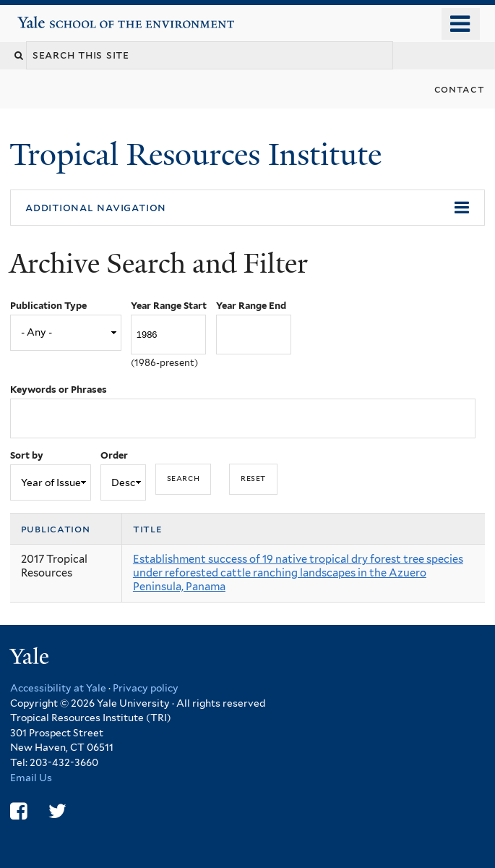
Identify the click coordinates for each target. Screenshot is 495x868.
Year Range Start (169, 306)
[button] (247, 208)
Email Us (31, 778)
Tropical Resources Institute (199, 154)
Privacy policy (146, 688)
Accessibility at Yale (58, 688)
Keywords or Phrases (59, 390)
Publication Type (48, 306)
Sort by (27, 455)
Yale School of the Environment (59, 17)
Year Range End (251, 306)
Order (114, 455)
